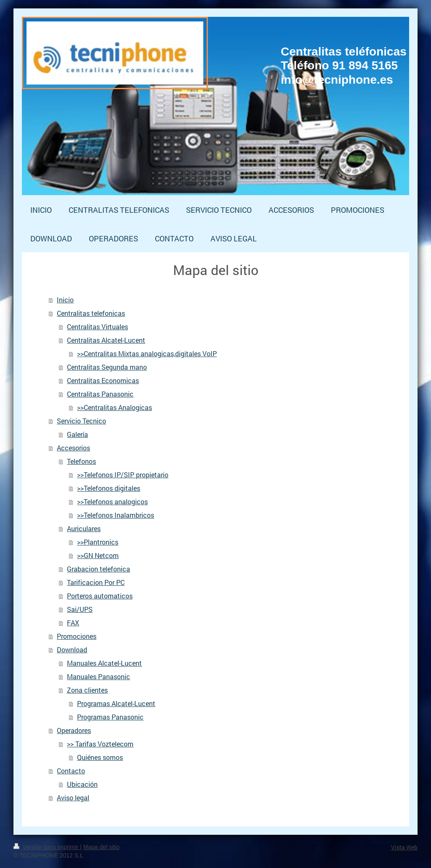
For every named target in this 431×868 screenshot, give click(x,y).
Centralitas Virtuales (97, 327)
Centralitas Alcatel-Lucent (106, 340)
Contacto (71, 771)
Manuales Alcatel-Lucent (104, 663)
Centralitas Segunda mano (107, 367)
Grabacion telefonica (98, 569)
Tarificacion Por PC (96, 582)
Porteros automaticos (100, 596)
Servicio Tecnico (81, 421)
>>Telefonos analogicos (112, 501)
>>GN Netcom (98, 555)
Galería (77, 434)
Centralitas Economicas (103, 380)
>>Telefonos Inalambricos (116, 515)
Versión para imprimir (47, 847)
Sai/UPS (80, 609)
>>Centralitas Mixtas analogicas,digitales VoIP (147, 353)
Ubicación (82, 784)
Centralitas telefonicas (91, 313)
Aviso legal (73, 798)
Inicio (65, 300)
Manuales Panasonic (98, 676)
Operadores (74, 730)
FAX (73, 623)
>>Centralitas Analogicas (114, 407)
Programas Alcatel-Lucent (116, 703)
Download (72, 650)
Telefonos (81, 461)
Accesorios (73, 448)
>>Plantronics (98, 542)
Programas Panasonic (110, 717)
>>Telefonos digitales (109, 488)
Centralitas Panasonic (100, 394)
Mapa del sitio (101, 847)
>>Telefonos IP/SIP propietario (123, 475)
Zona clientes (87, 690)
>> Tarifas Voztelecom (100, 744)
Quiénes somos (100, 757)
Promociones (77, 636)
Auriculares (84, 528)
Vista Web (404, 847)
